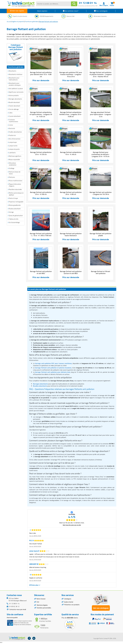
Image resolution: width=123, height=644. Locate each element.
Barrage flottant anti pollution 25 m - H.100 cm (41, 194)
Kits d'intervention (15, 139)
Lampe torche (13, 146)
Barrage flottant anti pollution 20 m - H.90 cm (71, 194)
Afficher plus (35, 586)
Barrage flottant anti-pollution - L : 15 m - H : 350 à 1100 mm (41, 235)
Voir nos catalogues (101, 609)
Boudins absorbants (40, 387)
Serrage (11, 212)
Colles (11, 113)
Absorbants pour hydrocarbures (14, 79)
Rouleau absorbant (15, 209)
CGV (38, 603)
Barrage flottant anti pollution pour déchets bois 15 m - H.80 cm (41, 75)
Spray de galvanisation (16, 215)
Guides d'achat (69, 603)
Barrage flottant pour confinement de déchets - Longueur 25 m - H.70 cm (101, 155)
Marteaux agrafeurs (15, 156)
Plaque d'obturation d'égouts (15, 185)
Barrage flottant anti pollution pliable (101, 235)
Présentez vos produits (72, 606)
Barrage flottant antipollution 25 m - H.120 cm (41, 154)
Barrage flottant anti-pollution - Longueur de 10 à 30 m (101, 194)
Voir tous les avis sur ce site (72, 525)
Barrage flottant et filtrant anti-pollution (101, 273)
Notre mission (41, 599)
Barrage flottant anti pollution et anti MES (41, 273)
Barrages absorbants (15, 99)
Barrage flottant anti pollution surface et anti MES (71, 273)
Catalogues (68, 599)
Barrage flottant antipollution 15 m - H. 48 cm (71, 154)
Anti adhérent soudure (16, 88)
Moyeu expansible (14, 159)
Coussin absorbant (15, 116)
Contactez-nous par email (17, 610)
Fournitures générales (32, 22)
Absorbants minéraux (16, 74)
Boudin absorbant (14, 102)
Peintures (12, 177)
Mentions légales (42, 606)
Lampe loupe (13, 142)
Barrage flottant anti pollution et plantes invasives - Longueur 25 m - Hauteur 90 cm (101, 75)
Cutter (11, 125)
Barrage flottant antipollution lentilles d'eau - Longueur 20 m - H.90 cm (71, 115)
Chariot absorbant (15, 106)
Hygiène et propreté (18, 22)
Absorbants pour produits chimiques (15, 84)
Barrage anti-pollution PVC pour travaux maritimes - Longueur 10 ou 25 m (71, 75)
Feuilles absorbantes (15, 132)
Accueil (9, 22)
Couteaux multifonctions (13, 121)
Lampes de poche (14, 149)
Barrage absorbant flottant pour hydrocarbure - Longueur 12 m (101, 115)
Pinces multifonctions (16, 181)
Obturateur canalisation (13, 164)
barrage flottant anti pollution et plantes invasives (53, 368)
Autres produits (14, 95)
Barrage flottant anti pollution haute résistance (71, 235)
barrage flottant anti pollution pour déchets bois (53, 373)
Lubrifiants (12, 153)
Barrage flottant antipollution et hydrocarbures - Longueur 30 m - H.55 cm (41, 115)
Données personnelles (44, 609)
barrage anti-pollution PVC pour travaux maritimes (53, 364)
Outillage (12, 168)
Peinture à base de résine (15, 173)
